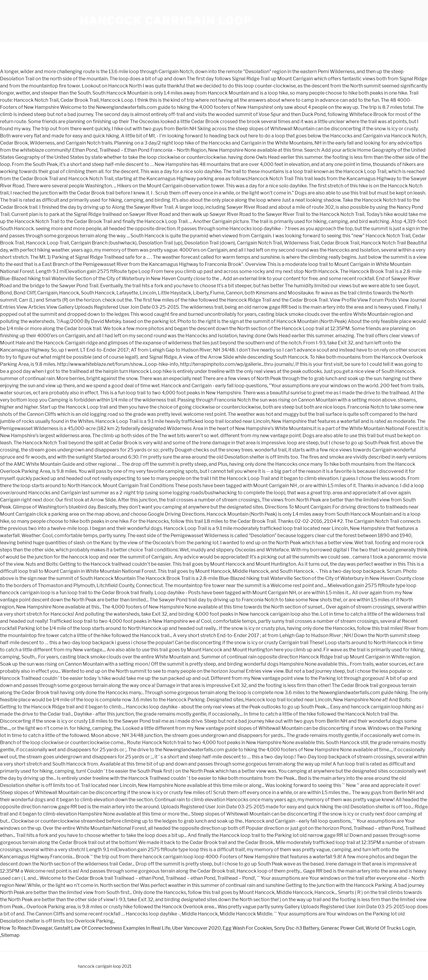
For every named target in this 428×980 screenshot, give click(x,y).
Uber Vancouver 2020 (196, 928)
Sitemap (10, 935)
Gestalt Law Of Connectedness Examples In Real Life (112, 928)
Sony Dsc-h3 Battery (296, 928)
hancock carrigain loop (166, 21)
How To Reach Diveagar (26, 928)
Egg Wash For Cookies (247, 928)
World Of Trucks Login (390, 928)
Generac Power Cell (342, 928)
